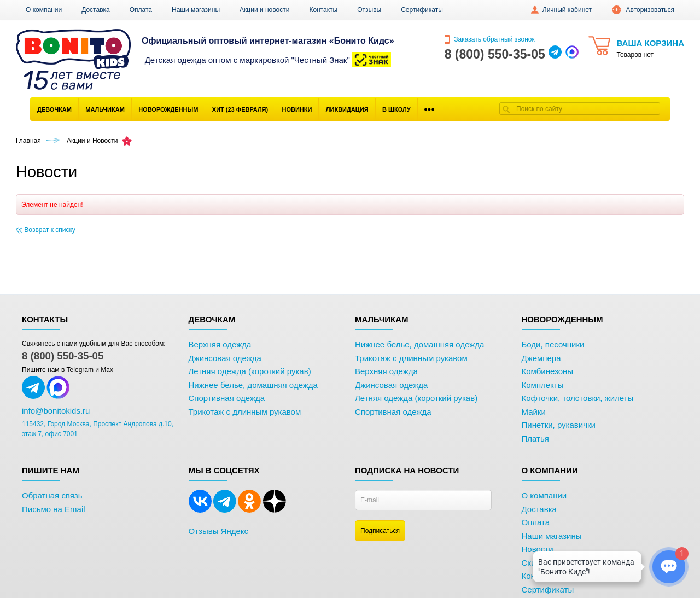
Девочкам (54, 109)
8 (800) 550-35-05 (63, 356)
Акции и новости (264, 10)
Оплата (141, 10)
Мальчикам (105, 109)
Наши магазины (196, 10)
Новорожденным (168, 109)
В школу (396, 109)
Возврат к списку (46, 230)
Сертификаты (422, 10)
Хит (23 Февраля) (240, 109)
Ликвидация (347, 109)
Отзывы (369, 10)
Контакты (323, 10)
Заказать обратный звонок (490, 39)
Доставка (96, 10)
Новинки (297, 109)
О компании (44, 10)
